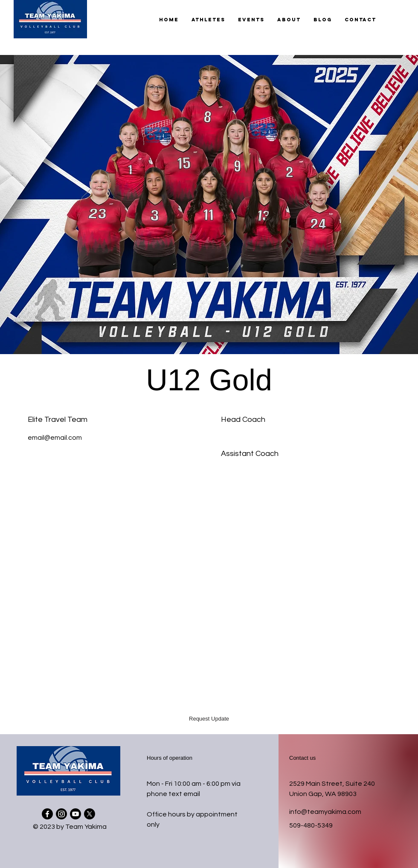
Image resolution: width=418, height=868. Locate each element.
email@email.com (55, 438)
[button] (208, 20)
